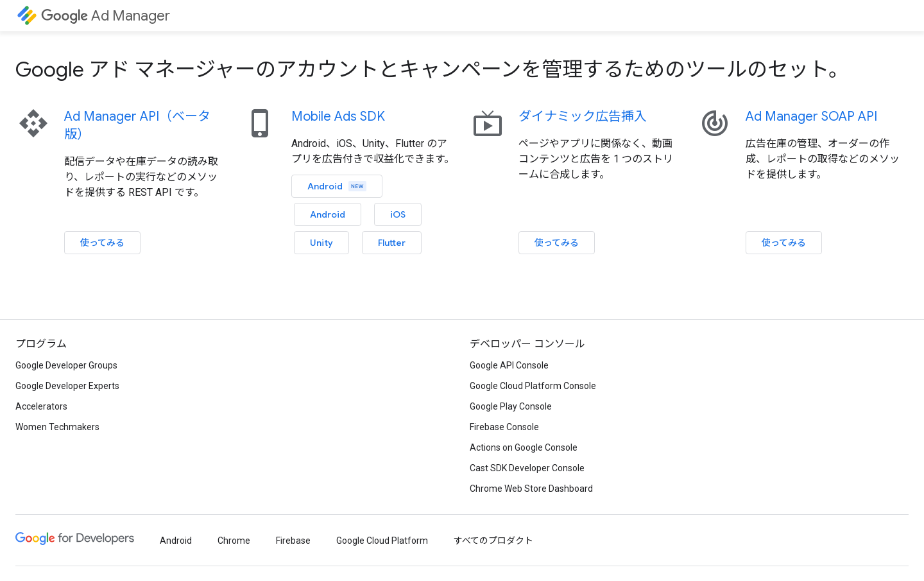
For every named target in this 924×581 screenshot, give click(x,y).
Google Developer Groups (66, 365)
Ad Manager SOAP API (811, 117)
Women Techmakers (57, 427)
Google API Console (509, 365)
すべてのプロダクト (493, 541)
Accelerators (41, 406)
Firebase (293, 541)
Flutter (392, 243)
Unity (321, 243)
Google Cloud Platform (382, 541)
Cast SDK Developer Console (527, 468)
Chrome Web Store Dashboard (531, 489)
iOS (398, 214)
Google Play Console (511, 406)
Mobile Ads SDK (338, 117)
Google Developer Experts (67, 386)
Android (337, 186)
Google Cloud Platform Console (533, 386)
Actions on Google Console (524, 447)
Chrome (234, 541)
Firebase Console (504, 427)
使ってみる (102, 243)
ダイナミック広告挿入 (583, 117)
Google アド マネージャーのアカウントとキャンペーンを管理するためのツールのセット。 (432, 69)
